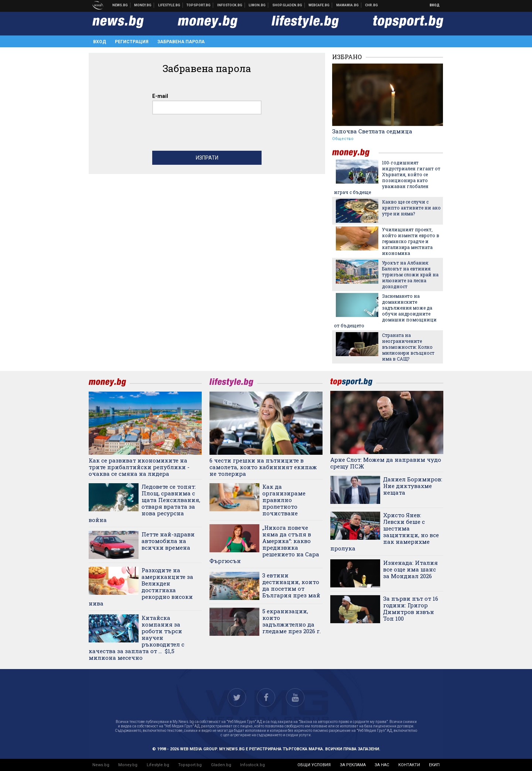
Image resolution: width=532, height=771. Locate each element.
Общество (343, 139)
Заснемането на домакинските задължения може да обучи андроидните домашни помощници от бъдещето (385, 311)
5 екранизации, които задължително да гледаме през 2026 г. (291, 621)
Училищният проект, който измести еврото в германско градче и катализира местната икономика (411, 241)
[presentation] (208, 134)
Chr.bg (371, 5)
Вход (435, 5)
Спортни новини (199, 5)
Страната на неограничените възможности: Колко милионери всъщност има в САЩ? (408, 347)
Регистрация (132, 42)
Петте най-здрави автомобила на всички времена (168, 541)
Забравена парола (181, 42)
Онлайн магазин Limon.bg (257, 5)
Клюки (169, 5)
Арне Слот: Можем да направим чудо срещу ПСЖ (386, 463)
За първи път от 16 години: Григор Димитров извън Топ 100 (411, 608)
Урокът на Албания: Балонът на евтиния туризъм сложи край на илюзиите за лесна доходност (410, 274)
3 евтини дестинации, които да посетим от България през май (291, 585)
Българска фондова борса (230, 5)
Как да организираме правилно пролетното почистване (284, 500)
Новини (120, 5)
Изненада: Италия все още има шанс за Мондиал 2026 (410, 569)
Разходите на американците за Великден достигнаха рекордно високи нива (141, 587)
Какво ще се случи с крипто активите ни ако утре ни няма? (411, 208)
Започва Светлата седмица (372, 131)
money (355, 153)
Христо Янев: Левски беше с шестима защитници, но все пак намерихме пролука (385, 532)
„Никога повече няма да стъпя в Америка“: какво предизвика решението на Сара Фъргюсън (264, 544)
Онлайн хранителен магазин (287, 5)
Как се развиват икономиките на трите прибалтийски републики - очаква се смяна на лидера (139, 467)
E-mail (160, 96)
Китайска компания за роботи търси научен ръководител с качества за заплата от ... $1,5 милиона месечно (137, 638)
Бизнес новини (143, 5)
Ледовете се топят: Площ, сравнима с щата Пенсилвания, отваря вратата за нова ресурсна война (144, 503)
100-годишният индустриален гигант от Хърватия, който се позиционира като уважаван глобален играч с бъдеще (387, 177)
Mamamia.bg (348, 5)
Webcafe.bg (319, 5)
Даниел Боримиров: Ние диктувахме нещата (413, 486)
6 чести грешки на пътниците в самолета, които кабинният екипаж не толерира (263, 467)
